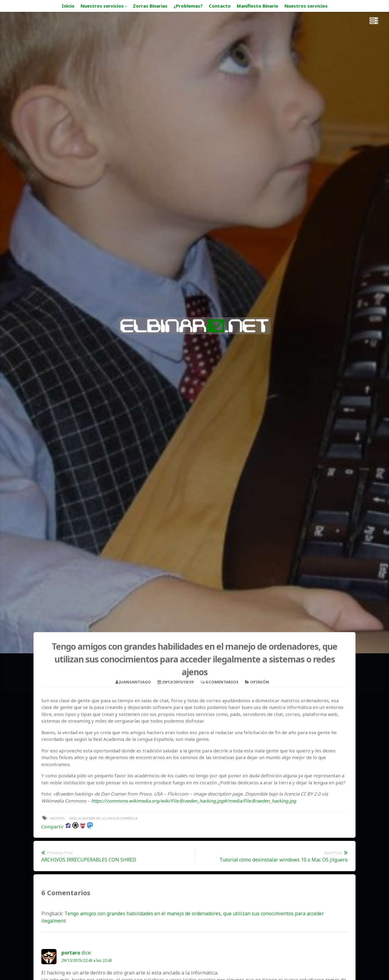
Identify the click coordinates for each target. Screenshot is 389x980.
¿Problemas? (188, 6)
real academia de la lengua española (103, 818)
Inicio (68, 6)
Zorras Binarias (150, 6)
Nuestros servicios (102, 6)
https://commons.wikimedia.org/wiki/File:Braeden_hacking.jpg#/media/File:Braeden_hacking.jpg (194, 801)
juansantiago (135, 682)
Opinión (260, 682)
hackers (57, 818)
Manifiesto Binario (258, 6)
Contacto (220, 6)
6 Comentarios (222, 682)
